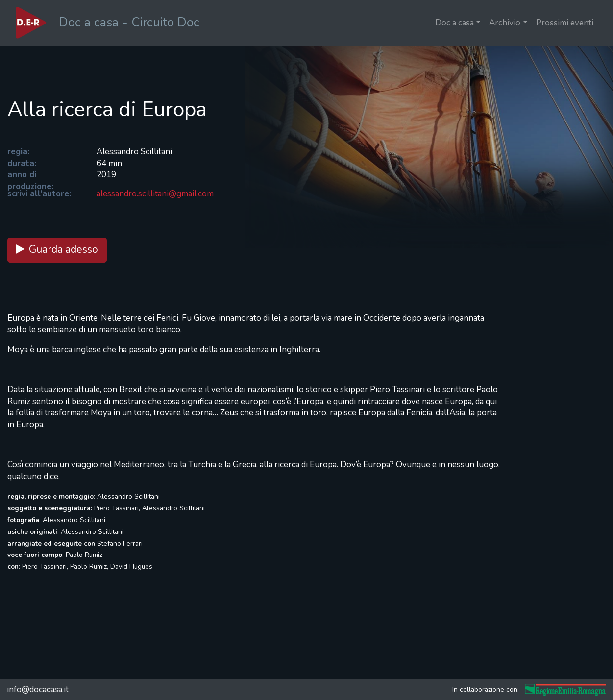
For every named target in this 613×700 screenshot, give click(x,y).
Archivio (505, 23)
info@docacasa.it (38, 689)
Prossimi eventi (565, 23)
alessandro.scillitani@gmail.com (155, 194)
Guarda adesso (57, 250)
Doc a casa (454, 23)
